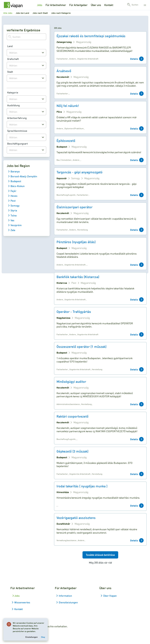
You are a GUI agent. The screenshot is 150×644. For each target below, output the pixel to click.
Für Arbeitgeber (78, 5)
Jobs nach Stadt (40, 13)
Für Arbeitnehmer (56, 5)
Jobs (40, 5)
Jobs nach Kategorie (61, 13)
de (145, 5)
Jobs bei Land (22, 13)
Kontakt (109, 5)
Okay (43, 637)
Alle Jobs (8, 13)
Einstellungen (32, 637)
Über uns (96, 5)
